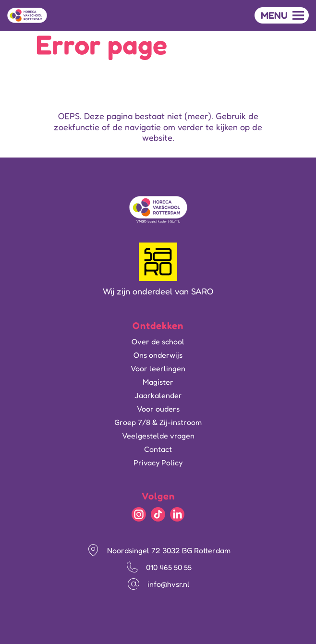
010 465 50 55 (169, 567)
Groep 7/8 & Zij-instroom (158, 422)
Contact (158, 449)
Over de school (158, 341)
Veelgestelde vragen (158, 436)
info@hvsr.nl (169, 584)
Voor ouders (158, 409)
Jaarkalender (158, 395)
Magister (158, 382)
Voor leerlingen (158, 368)
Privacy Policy (158, 462)
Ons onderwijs (158, 355)
